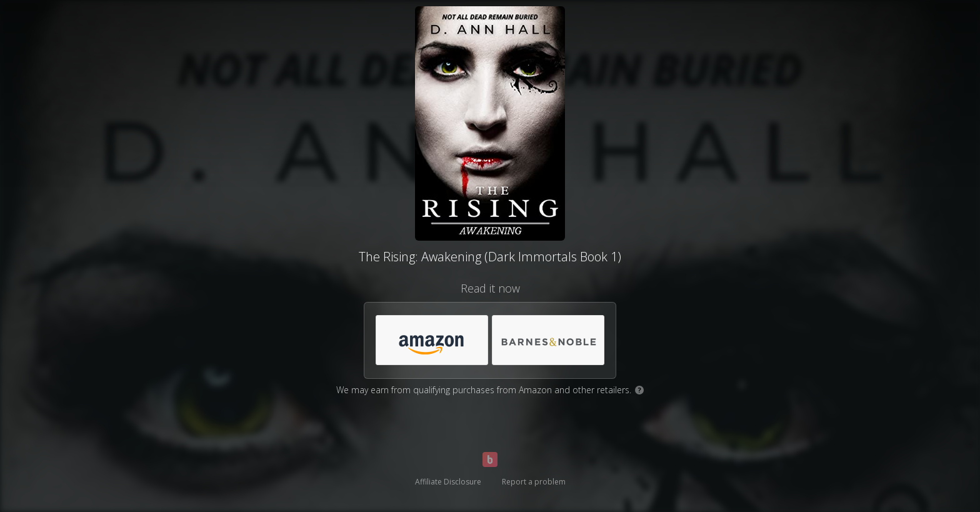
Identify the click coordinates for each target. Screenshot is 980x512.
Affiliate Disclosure (448, 482)
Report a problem (534, 482)
